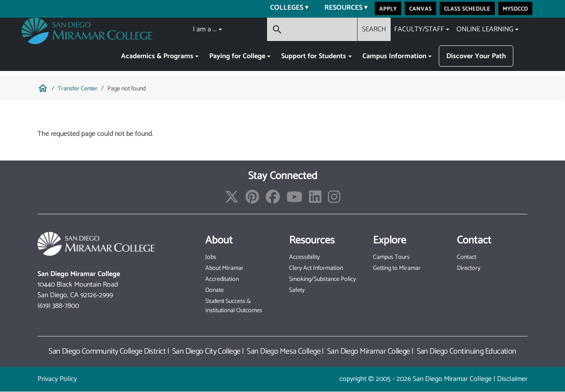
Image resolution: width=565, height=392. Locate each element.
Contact (467, 257)
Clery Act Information (316, 268)
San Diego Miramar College (369, 351)
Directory (469, 268)
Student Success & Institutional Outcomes (234, 306)
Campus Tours (391, 257)
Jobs (211, 257)
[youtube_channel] (294, 200)
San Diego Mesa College (284, 351)
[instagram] (334, 200)
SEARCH (374, 29)
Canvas (420, 8)
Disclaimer (512, 379)
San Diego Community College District (107, 351)
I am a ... (205, 29)
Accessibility (304, 257)
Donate (215, 290)
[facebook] (273, 200)
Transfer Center (78, 89)
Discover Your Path (476, 56)
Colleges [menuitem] (284, 9)
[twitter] (232, 200)
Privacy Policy (57, 379)
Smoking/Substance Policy (322, 279)
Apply (388, 8)
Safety (297, 290)
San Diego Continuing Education (467, 351)
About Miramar (224, 268)
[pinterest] (252, 200)
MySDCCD (515, 8)
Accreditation (222, 279)
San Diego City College (206, 351)
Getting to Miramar (397, 268)
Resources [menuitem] (341, 9)
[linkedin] (315, 200)
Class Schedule (467, 8)
